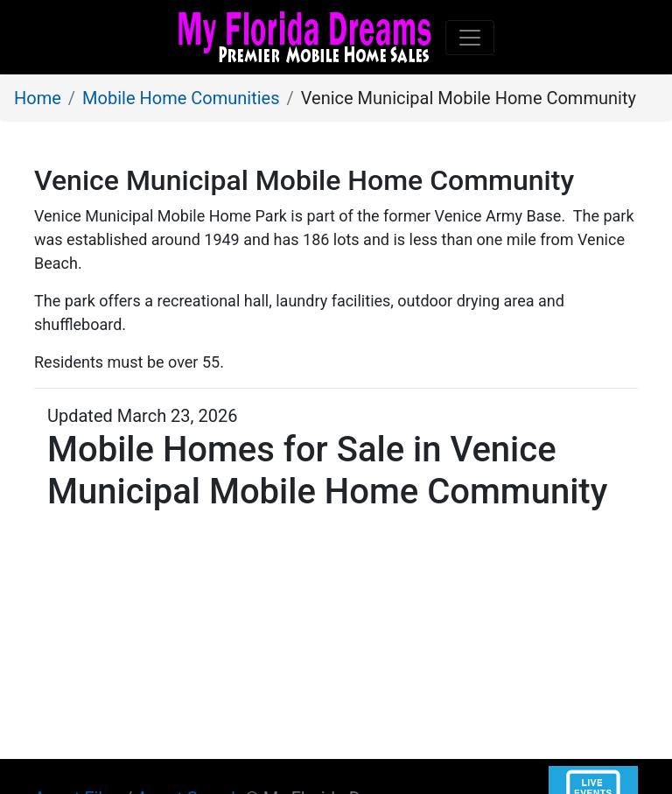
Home (38, 98)
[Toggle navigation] (470, 38)
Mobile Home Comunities (181, 98)
